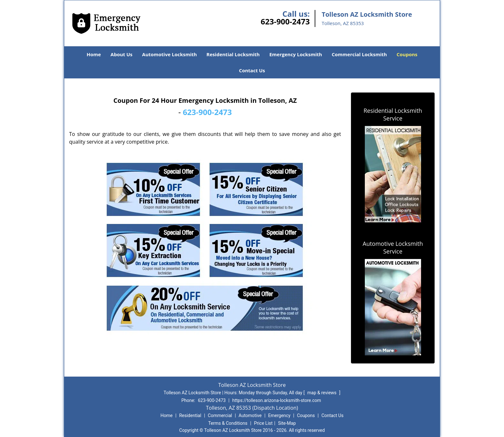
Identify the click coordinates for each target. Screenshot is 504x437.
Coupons (407, 54)
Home (94, 54)
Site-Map (287, 423)
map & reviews (322, 393)
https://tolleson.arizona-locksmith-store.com (277, 400)
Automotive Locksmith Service (393, 247)
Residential (190, 415)
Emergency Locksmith (296, 54)
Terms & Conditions (228, 423)
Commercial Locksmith (359, 54)
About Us (122, 54)
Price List (263, 423)
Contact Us (252, 70)
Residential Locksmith (233, 54)
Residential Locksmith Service (393, 114)
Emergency (279, 415)
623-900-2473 (285, 21)
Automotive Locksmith (169, 54)
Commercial (220, 415)
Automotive (250, 415)
